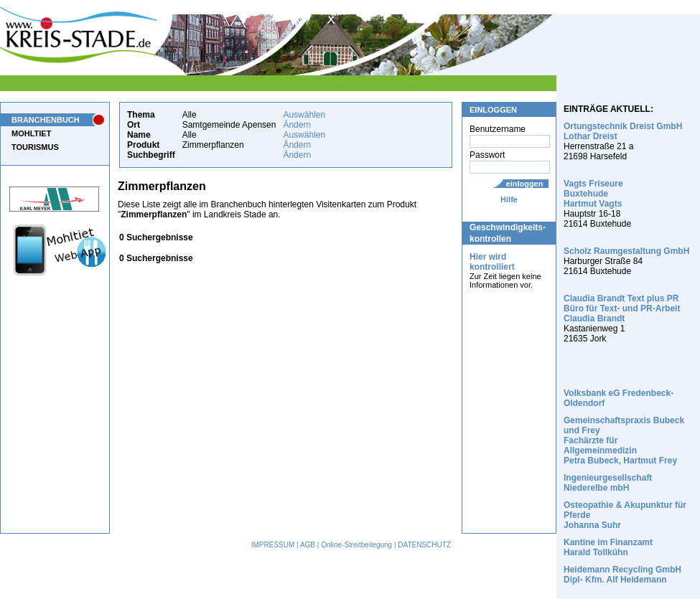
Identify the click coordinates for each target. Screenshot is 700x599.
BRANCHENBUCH (46, 120)
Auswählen (304, 115)
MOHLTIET (31, 133)
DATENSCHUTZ (424, 545)
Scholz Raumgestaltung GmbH (626, 251)
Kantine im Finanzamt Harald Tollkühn (608, 547)
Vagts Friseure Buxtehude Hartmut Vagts (593, 194)
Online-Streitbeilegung (356, 545)
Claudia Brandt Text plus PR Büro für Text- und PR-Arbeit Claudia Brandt (622, 308)
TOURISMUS (35, 147)
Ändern (297, 125)
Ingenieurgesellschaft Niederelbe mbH (608, 483)
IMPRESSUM (273, 545)
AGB (308, 545)
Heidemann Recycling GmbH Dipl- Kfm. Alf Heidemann (622, 575)
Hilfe (509, 199)
